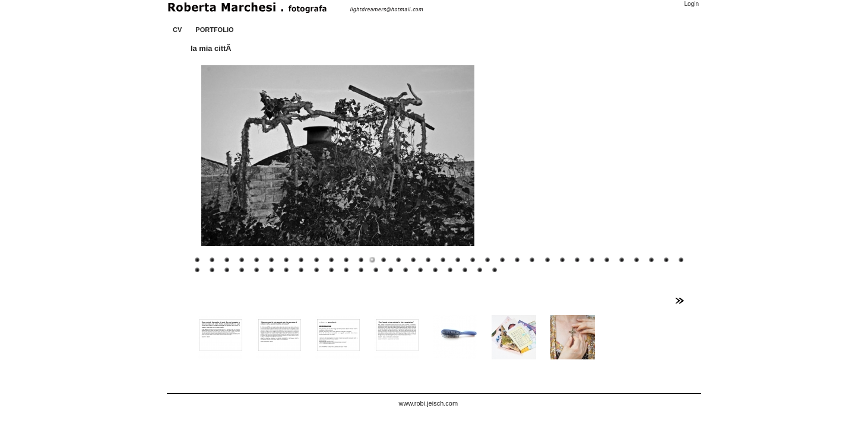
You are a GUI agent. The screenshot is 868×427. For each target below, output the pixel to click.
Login (692, 4)
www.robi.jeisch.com (429, 403)
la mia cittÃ (212, 48)
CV (177, 30)
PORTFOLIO (214, 30)
